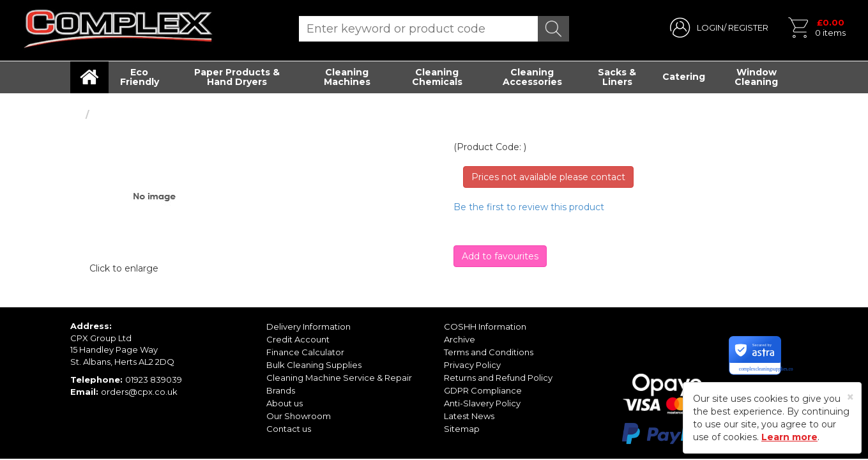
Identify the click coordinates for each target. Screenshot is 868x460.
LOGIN (710, 27)
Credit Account (298, 339)
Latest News (469, 416)
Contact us (289, 429)
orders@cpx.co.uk (139, 392)
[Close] (850, 397)
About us (285, 403)
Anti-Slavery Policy (482, 403)
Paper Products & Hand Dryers (237, 77)
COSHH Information (485, 326)
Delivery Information (308, 326)
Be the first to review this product (529, 207)
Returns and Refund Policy (498, 378)
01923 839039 (154, 379)
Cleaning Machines (347, 77)
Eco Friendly (140, 77)
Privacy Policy (472, 365)
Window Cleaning (756, 77)
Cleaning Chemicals (437, 77)
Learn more (789, 437)
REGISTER (748, 27)
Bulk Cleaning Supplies (314, 365)
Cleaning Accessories (532, 77)
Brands (281, 390)
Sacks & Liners (617, 77)
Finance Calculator (305, 352)
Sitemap (462, 429)
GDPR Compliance (483, 390)
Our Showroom (299, 416)
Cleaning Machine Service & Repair (339, 378)
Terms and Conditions (489, 352)
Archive (460, 339)
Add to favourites (500, 256)
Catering (684, 77)
